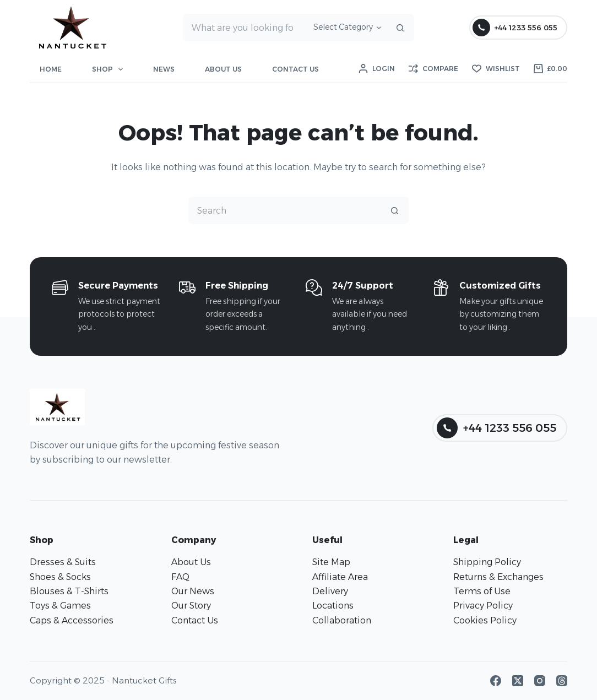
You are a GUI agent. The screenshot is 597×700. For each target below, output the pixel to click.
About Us (223, 69)
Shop (110, 69)
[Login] (377, 69)
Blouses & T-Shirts (69, 591)
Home (51, 69)
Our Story (191, 606)
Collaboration (342, 620)
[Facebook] (496, 681)
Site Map (331, 562)
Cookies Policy (485, 620)
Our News (193, 591)
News (164, 69)
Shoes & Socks (60, 577)
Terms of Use (482, 591)
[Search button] (400, 28)
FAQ (180, 577)
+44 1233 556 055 (515, 28)
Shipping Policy (487, 562)
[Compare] (433, 69)
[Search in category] (346, 28)
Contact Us (295, 69)
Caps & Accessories (72, 620)
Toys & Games (60, 606)
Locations (333, 606)
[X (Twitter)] (518, 681)
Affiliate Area (340, 577)
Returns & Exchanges (498, 577)
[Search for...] (243, 28)
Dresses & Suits (63, 562)
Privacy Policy (483, 606)
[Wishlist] (496, 69)
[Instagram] (540, 681)
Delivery (330, 591)
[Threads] (562, 681)
